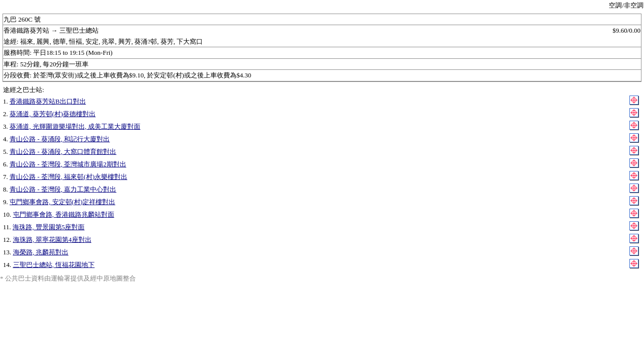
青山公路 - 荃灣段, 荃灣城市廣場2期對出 (68, 164)
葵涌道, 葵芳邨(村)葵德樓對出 (53, 114)
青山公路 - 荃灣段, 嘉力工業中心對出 (63, 189)
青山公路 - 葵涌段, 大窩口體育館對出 (63, 152)
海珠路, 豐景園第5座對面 (49, 227)
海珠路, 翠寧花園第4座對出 (52, 240)
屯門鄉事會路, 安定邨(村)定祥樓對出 (62, 202)
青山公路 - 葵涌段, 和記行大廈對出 (60, 139)
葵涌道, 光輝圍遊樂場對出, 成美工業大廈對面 (75, 126)
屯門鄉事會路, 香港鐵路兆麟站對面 (64, 214)
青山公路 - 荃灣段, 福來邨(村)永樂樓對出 (68, 177)
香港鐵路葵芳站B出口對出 (48, 101)
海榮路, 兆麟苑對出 (41, 252)
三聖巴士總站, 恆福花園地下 (54, 265)
